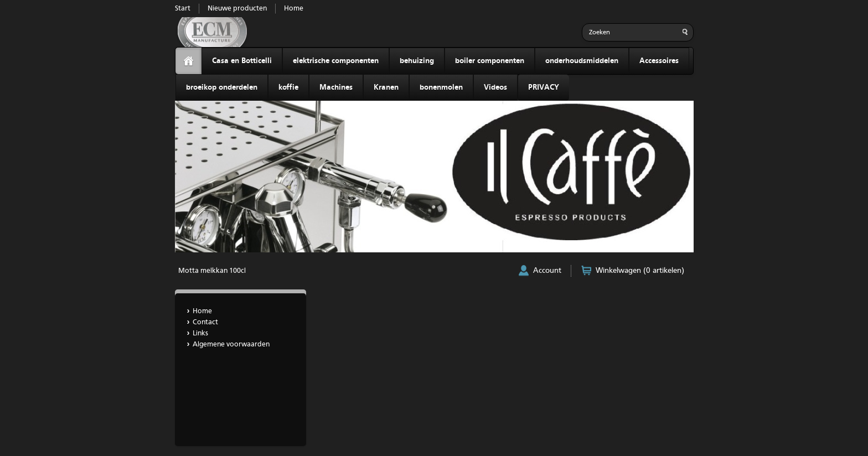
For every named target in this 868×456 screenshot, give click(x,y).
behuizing (417, 61)
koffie (288, 87)
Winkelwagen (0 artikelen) (640, 271)
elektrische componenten (336, 61)
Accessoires (659, 61)
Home (294, 9)
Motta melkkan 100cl (212, 271)
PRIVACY (544, 87)
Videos (495, 87)
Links (200, 333)
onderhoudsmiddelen (582, 61)
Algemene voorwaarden (231, 344)
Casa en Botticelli (242, 61)
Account (547, 271)
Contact (205, 322)
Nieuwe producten (237, 9)
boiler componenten (490, 61)
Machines (336, 87)
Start (183, 9)
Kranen (386, 87)
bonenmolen (441, 87)
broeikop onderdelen (222, 87)
